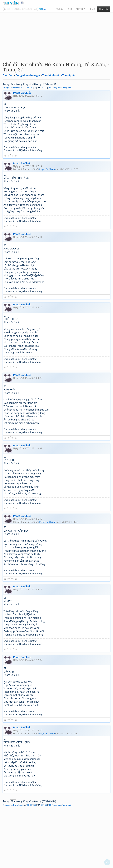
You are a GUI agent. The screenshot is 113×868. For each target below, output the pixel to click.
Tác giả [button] (60, 9)
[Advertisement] (56, 34)
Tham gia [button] (81, 9)
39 (46, 88)
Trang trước (18, 88)
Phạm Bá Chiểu (22, 93)
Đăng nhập (104, 9)
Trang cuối (67, 88)
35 (31, 88)
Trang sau (57, 88)
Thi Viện (11, 3)
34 (28, 88)
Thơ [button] (70, 9)
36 (35, 88)
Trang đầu (7, 88)
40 (50, 88)
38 (42, 88)
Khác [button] (92, 9)
